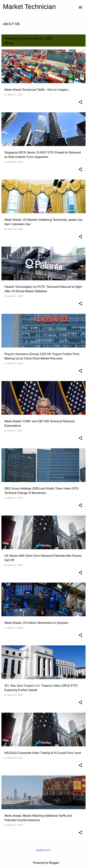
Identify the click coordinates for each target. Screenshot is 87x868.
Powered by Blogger (43, 863)
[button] (80, 102)
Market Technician (29, 7)
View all (9, 43)
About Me (11, 24)
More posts (44, 850)
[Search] (73, 7)
